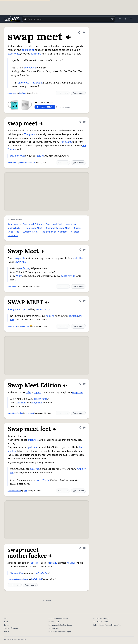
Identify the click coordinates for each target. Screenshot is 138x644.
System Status (54, 628)
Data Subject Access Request (60, 632)
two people (19, 258)
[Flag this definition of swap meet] (84, 32)
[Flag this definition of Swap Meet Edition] (84, 384)
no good (50, 316)
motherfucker (42, 573)
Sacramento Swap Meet (58, 228)
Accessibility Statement (58, 619)
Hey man (15, 156)
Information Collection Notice (60, 625)
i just (22, 156)
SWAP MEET (12, 326)
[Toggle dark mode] (125, 19)
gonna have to (68, 276)
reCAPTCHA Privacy (101, 619)
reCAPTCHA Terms (100, 622)
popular (37, 392)
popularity (67, 142)
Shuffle (47, 601)
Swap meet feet (54, 224)
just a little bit (43, 480)
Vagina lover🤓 (26, 326)
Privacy (7, 625)
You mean (21, 403)
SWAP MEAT (21, 262)
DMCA (7, 632)
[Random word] (112, 19)
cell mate (25, 268)
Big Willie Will (37, 579)
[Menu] (131, 19)
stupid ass (23, 83)
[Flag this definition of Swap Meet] (84, 250)
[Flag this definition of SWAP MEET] (84, 301)
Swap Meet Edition (32, 224)
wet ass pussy (22, 309)
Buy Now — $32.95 (45, 107)
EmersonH (30, 413)
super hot (34, 469)
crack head (36, 83)
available (74, 316)
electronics (14, 54)
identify (53, 563)
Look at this (17, 573)
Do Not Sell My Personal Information (107, 625)
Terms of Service (11, 628)
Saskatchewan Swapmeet (54, 232)
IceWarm (23, 93)
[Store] (119, 19)
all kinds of (28, 50)
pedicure (32, 447)
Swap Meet (13, 224)
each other (78, 258)
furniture (36, 54)
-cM (25, 491)
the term (34, 563)
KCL (21, 286)
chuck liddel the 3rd (27, 163)
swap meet (12, 93)
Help (6, 622)
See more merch (63, 107)
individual (71, 563)
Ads (6, 619)
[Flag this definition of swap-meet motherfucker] (84, 548)
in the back (30, 68)
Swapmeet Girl (30, 232)
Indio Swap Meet (34, 228)
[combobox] (69, 19)
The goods (30, 134)
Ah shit (19, 276)
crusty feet (33, 440)
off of (29, 392)
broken (40, 156)
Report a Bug (54, 622)
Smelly (11, 309)
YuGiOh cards (41, 399)
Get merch (78, 93)
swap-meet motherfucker (18, 579)
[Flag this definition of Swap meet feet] (84, 427)
